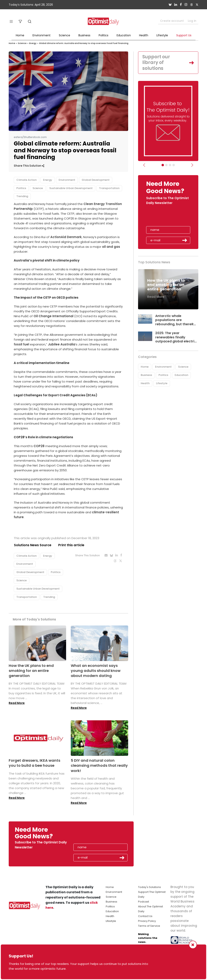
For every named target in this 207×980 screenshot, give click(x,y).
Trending (22, 196)
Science (64, 35)
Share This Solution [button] (29, 166)
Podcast (144, 902)
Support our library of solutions (156, 63)
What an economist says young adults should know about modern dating (96, 671)
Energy (33, 43)
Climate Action (26, 180)
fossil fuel (21, 344)
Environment (42, 35)
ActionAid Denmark (66, 237)
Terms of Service (149, 926)
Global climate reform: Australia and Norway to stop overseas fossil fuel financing (84, 43)
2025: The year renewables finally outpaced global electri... (176, 337)
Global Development (96, 180)
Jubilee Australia (62, 344)
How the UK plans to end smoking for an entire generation (31, 671)
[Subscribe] (163, 165)
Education (124, 35)
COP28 (39, 446)
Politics (103, 35)
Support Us (184, 35)
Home (20, 35)
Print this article (71, 545)
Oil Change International (54, 316)
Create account (172, 21)
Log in (192, 21)
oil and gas (111, 247)
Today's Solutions (149, 887)
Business (84, 35)
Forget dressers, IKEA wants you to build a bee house (34, 763)
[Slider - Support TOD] (170, 165)
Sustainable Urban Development (71, 188)
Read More (17, 703)
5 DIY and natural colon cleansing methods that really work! (99, 765)
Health (144, 35)
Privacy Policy (147, 921)
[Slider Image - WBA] (166, 165)
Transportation (109, 188)
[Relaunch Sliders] (174, 165)
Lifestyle (162, 35)
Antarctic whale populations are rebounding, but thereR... (176, 320)
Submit (185, 240)
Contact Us (145, 916)
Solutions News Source (33, 545)
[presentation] (170, 217)
